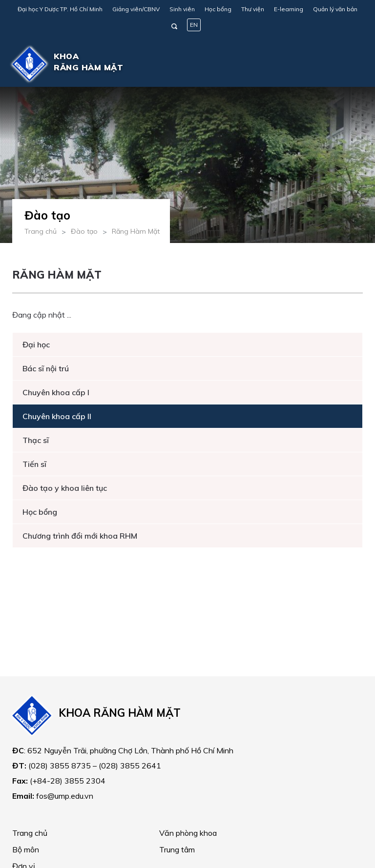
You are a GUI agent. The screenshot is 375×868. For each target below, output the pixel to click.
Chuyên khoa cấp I (56, 392)
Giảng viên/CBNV (136, 9)
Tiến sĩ (34, 464)
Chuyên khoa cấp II (57, 416)
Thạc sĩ (36, 440)
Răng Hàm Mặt (136, 231)
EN (194, 25)
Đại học (36, 344)
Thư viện (253, 9)
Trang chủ (41, 231)
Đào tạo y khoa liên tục (65, 488)
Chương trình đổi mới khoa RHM (80, 536)
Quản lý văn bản (335, 9)
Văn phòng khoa (188, 833)
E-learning (289, 9)
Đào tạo (84, 231)
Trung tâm (177, 849)
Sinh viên (182, 9)
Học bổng (218, 9)
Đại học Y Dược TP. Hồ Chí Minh (60, 9)
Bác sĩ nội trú (46, 368)
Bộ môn (26, 849)
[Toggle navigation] (349, 64)
